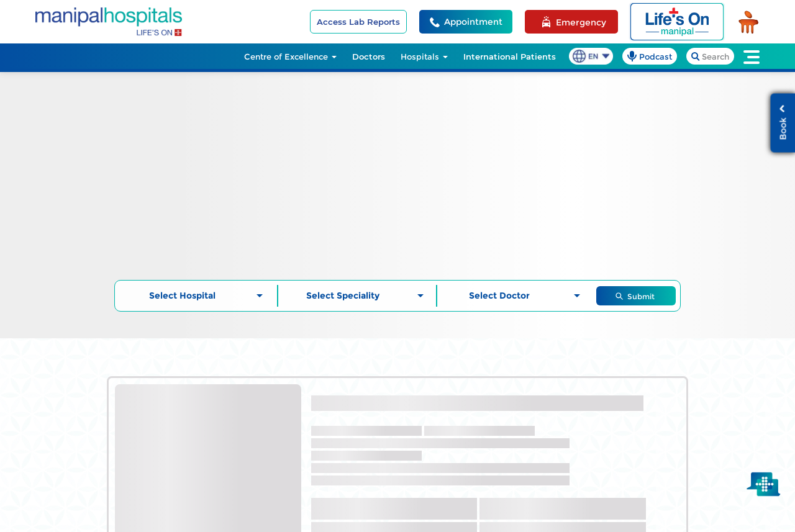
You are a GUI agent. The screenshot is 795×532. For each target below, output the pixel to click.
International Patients (510, 56)
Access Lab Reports (358, 22)
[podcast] (650, 56)
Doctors (369, 56)
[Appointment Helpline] (466, 22)
